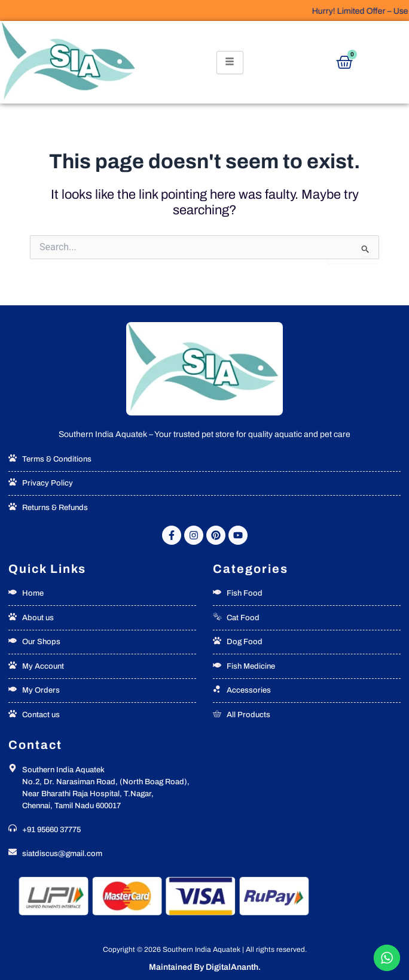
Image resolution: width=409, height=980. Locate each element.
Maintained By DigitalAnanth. (205, 967)
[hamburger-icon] (230, 63)
